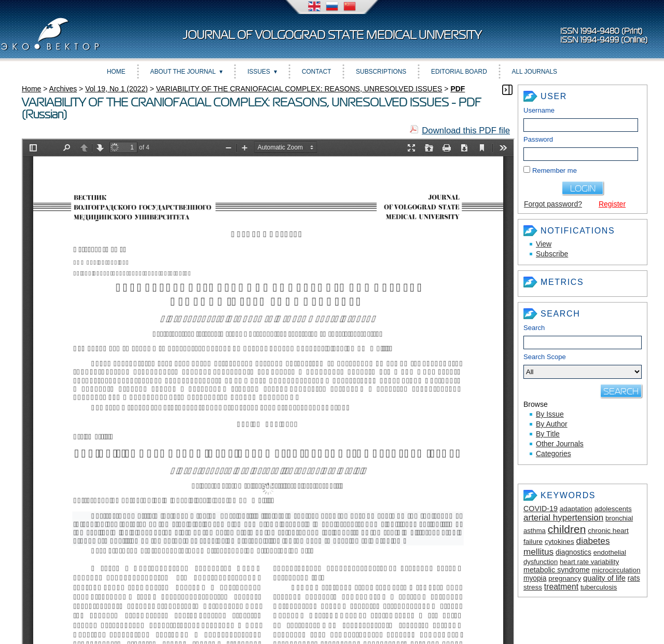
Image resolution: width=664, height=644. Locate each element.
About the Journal (183, 72)
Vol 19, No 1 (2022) (116, 89)
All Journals (535, 72)
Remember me (555, 170)
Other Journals (560, 444)
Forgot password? (553, 204)
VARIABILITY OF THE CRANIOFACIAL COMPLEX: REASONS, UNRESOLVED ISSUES (299, 89)
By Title (548, 434)
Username (539, 110)
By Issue (550, 414)
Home (116, 72)
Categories (554, 454)
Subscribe (552, 254)
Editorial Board (459, 72)
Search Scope (583, 366)
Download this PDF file (466, 131)
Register (612, 204)
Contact (317, 72)
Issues (259, 72)
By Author (552, 424)
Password (538, 139)
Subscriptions (381, 72)
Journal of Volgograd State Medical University (332, 35)
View (544, 244)
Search (534, 328)
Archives (63, 89)
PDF (458, 89)
